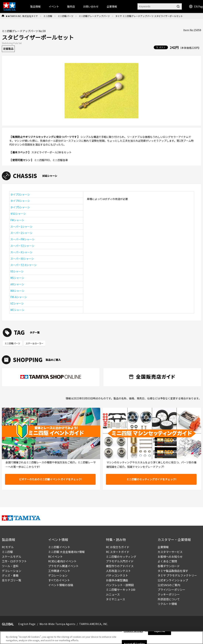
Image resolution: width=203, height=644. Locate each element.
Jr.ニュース (113, 594)
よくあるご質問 (167, 561)
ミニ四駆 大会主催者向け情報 (66, 552)
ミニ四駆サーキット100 (121, 590)
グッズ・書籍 (10, 575)
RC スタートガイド (118, 552)
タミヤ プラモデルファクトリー (177, 575)
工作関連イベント (59, 571)
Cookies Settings (133, 631)
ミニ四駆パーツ (66, 16)
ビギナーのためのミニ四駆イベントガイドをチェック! (50, 479)
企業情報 (163, 547)
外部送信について (169, 599)
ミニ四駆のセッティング (121, 557)
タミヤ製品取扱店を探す (173, 571)
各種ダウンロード (169, 566)
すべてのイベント (59, 580)
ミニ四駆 (48, 16)
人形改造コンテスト (118, 571)
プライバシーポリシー (171, 590)
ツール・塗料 (10, 566)
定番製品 (8, 49)
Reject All (160, 631)
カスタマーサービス (170, 552)
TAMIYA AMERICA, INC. (94, 624)
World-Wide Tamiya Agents (57, 624)
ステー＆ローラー (35, 343)
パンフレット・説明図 (120, 585)
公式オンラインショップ (173, 580)
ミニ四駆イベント (59, 547)
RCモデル (8, 547)
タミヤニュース (116, 599)
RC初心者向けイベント (62, 561)
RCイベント (55, 557)
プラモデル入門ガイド (120, 561)
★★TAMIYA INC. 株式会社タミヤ (22, 16)
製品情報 (35, 6)
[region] (101, 638)
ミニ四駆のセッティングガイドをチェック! (151, 479)
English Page (27, 624)
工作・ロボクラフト (14, 561)
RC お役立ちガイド (118, 547)
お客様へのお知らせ (170, 557)
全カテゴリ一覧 (12, 580)
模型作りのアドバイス (120, 566)
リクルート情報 (167, 604)
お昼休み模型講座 (117, 580)
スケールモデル (12, 557)
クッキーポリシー (169, 594)
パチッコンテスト (117, 575)
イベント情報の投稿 (61, 585)
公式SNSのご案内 (169, 585)
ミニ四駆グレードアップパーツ (94, 16)
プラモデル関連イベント (63, 566)
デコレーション (12, 571)
